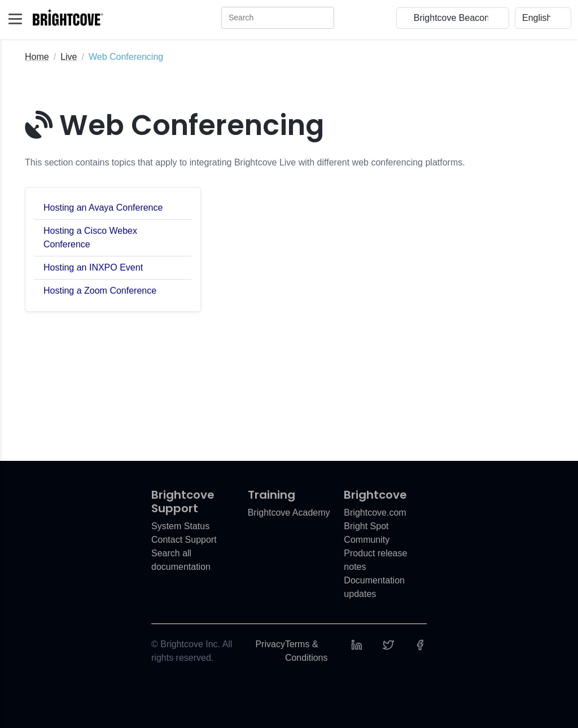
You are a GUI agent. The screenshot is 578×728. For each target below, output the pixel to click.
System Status (180, 526)
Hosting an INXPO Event (93, 267)
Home (37, 57)
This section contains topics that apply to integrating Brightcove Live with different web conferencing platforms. (245, 162)
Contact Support (184, 540)
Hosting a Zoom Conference (100, 291)
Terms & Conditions (306, 651)
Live (69, 57)
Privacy (270, 644)
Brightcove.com (375, 513)
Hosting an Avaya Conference (103, 208)
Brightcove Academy (289, 513)
